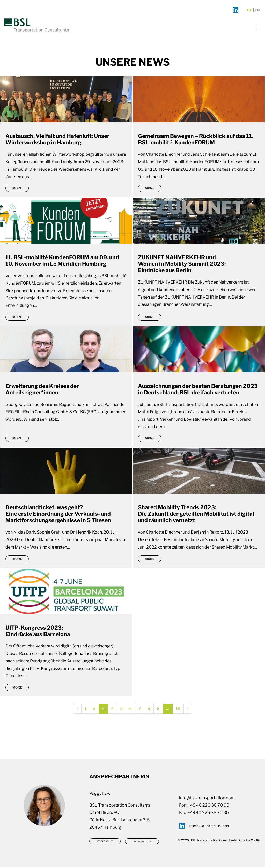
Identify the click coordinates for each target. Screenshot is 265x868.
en (257, 11)
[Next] (188, 710)
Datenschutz (142, 843)
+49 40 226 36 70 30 (208, 814)
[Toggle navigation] (256, 27)
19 (180, 710)
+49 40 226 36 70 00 (209, 806)
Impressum (105, 843)
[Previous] (77, 710)
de (249, 11)
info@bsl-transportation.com (207, 799)
